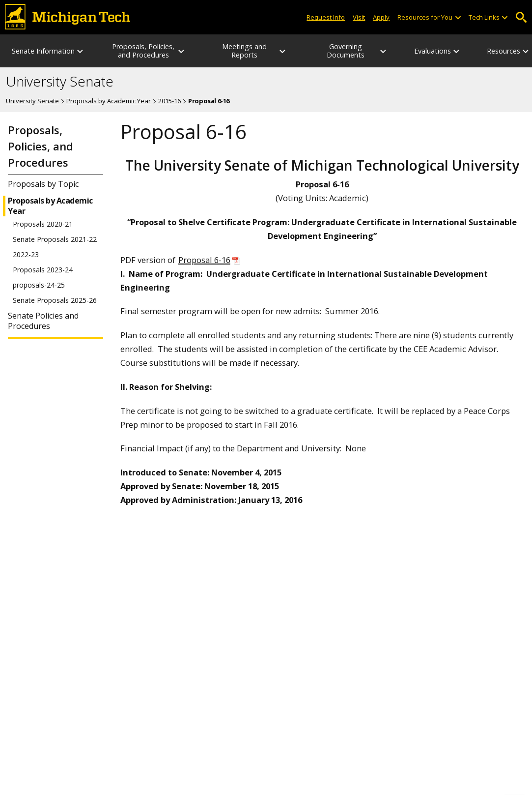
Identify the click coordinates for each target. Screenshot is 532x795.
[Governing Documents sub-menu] (384, 51)
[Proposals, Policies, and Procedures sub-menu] (182, 51)
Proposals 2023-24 (43, 270)
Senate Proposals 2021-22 (55, 239)
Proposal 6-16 (204, 260)
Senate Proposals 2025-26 (55, 300)
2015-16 (169, 101)
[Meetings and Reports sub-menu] (283, 51)
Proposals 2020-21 (43, 224)
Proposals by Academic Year (109, 101)
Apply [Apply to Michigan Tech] (381, 17)
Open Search (521, 17)
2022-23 (26, 255)
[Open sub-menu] (457, 17)
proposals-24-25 (39, 285)
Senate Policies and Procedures (43, 321)
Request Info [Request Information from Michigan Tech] (326, 17)
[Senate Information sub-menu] (81, 51)
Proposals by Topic (43, 184)
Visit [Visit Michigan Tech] (359, 17)
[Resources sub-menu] (526, 51)
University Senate (60, 82)
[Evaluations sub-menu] (457, 51)
